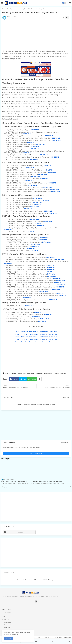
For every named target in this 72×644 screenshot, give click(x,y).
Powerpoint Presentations (44, 373)
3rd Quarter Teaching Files (17, 373)
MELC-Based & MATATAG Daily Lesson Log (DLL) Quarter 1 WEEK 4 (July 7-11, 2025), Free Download (32, 482)
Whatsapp (33, 379)
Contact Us (7, 622)
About (39, 638)
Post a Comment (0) (36, 454)
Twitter (24, 379)
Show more (66, 397)
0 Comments (65, 443)
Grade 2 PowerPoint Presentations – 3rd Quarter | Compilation (36, 334)
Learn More (15, 635)
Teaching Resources (13, 9)
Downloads (31, 373)
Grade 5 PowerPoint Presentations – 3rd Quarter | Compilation (36, 339)
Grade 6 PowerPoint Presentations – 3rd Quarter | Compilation (36, 342)
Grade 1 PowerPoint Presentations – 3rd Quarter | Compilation (36, 332)
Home (4, 9)
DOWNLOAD (35, 130)
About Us (7, 619)
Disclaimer (7, 628)
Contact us (47, 638)
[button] (70, 3)
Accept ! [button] (8, 639)
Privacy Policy (8, 625)
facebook (21, 532)
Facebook (15, 379)
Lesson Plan (7, 613)
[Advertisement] (36, 507)
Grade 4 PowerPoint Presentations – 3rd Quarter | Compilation (36, 337)
